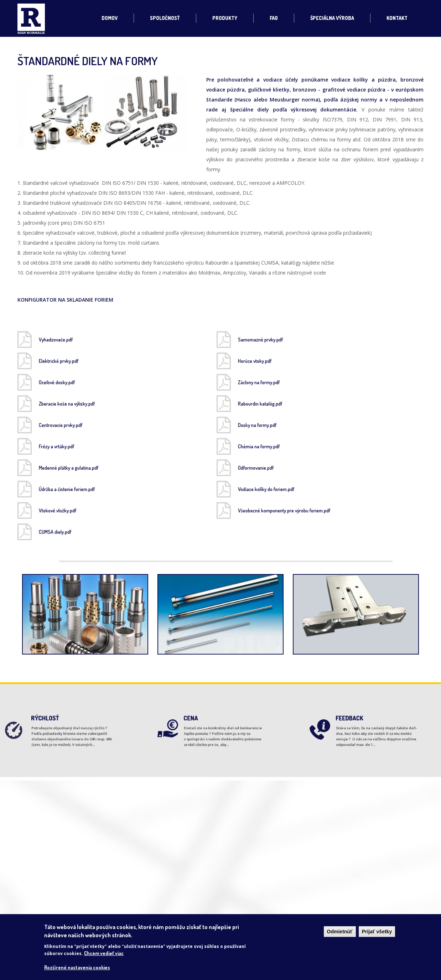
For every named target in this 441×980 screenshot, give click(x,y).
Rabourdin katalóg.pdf (260, 404)
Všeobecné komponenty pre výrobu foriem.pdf (284, 510)
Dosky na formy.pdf (257, 425)
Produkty (225, 18)
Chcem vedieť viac (104, 953)
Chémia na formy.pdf (259, 446)
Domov (110, 18)
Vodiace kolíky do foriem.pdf (266, 489)
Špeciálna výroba (332, 18)
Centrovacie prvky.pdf (61, 425)
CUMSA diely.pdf (55, 532)
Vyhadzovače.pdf (56, 340)
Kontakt (397, 18)
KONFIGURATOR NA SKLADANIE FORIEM (66, 300)
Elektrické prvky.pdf (59, 361)
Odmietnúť (340, 932)
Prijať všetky (377, 932)
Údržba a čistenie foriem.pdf (67, 489)
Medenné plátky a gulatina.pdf (69, 468)
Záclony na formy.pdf (259, 382)
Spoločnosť (165, 18)
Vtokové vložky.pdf (58, 510)
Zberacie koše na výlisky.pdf (67, 404)
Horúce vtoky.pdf (255, 361)
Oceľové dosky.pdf (57, 382)
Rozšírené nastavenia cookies (77, 967)
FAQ (274, 18)
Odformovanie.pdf (256, 468)
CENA (198, 722)
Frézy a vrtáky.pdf (56, 446)
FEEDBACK (355, 722)
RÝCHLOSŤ (50, 722)
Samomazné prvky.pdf (260, 340)
